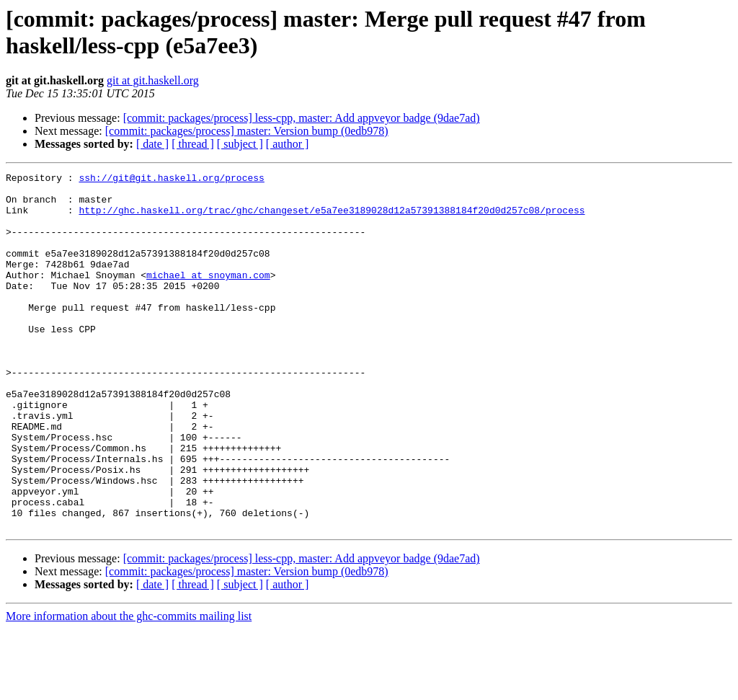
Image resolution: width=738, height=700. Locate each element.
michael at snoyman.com (208, 296)
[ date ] (152, 144)
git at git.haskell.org (153, 80)
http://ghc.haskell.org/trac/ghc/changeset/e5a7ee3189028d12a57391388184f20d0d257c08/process (332, 218)
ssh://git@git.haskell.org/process (171, 180)
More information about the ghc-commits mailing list (129, 687)
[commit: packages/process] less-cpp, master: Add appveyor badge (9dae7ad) (302, 118)
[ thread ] (193, 144)
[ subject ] (240, 144)
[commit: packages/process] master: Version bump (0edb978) (247, 131)
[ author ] (288, 144)
